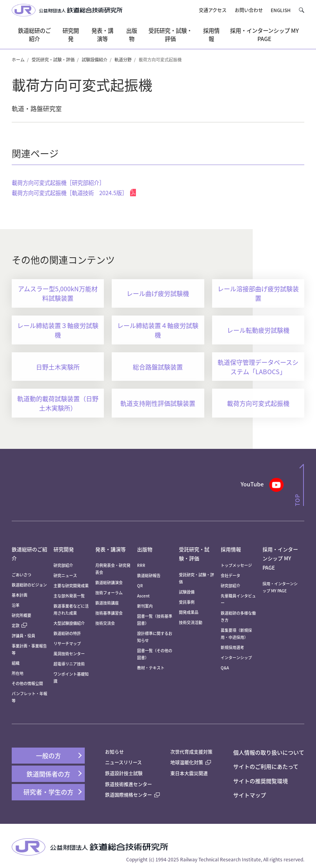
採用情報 (231, 549)
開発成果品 (189, 612)
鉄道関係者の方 (48, 774)
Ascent (143, 596)
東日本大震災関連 (189, 773)
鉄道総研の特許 (67, 633)
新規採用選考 (232, 647)
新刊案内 (145, 606)
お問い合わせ (249, 10)
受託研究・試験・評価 (53, 59)
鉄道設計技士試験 (124, 773)
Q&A (225, 668)
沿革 (16, 605)
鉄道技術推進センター (129, 784)
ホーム (18, 59)
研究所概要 (21, 615)
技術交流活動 (191, 622)
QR (140, 586)
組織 (16, 663)
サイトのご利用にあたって (266, 766)
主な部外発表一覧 (69, 596)
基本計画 (21, 595)
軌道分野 (123, 59)
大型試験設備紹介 (69, 623)
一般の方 (48, 755)
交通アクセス (213, 10)
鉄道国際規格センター (132, 795)
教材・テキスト (151, 668)
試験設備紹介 (95, 59)
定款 (19, 625)
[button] (301, 10)
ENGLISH (281, 10)
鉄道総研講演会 (109, 582)
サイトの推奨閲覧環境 (261, 781)
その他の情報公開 (27, 683)
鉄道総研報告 (149, 575)
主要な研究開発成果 (71, 586)
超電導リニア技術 (69, 664)
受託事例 (187, 602)
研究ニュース (65, 575)
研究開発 (64, 549)
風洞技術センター (69, 654)
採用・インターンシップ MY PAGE (280, 558)
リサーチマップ (67, 643)
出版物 (145, 549)
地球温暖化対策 (187, 762)
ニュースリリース (123, 762)
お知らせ (114, 752)
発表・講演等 (111, 549)
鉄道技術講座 (107, 603)
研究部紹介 (63, 565)
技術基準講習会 (109, 613)
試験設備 (187, 592)
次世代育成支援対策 (191, 752)
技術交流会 (105, 623)
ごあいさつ (21, 575)
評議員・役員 (23, 636)
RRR (141, 565)
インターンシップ (236, 657)
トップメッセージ (236, 565)
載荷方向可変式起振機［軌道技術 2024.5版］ (74, 193)
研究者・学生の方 (48, 792)
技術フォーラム (109, 593)
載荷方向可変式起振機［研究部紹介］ (58, 182)
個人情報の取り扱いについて (269, 752)
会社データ (230, 575)
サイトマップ (250, 795)
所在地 (18, 673)
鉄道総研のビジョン (29, 585)
